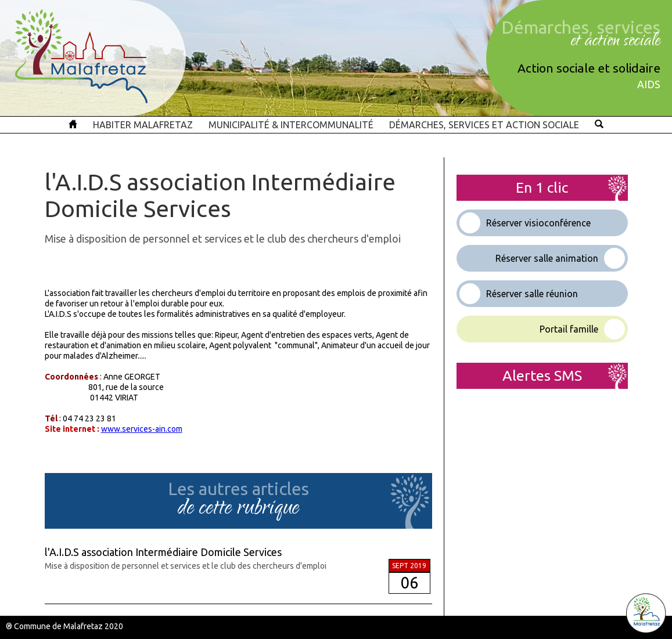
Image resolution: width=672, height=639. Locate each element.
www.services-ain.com (142, 429)
